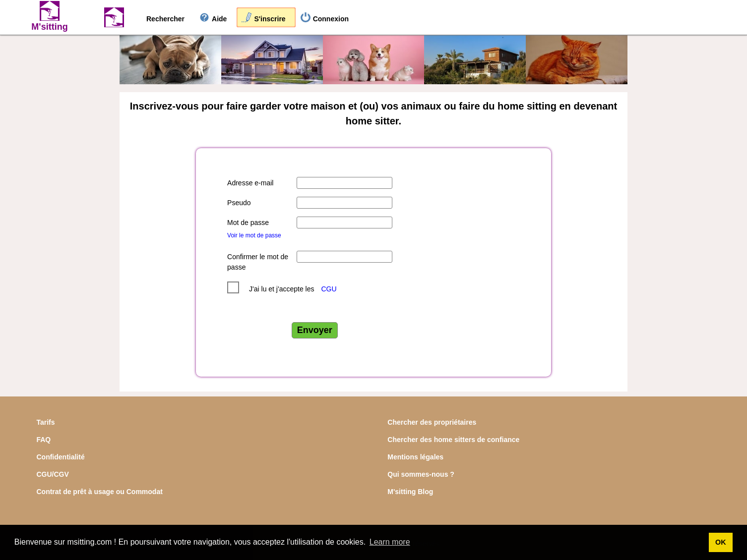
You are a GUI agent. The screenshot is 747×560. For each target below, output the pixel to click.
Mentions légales (415, 457)
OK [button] (721, 542)
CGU (329, 289)
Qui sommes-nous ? (421, 474)
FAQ (43, 440)
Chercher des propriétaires (432, 422)
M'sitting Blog (410, 492)
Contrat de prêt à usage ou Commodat (99, 492)
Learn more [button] (390, 542)
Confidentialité (60, 457)
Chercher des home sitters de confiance (453, 440)
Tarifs (45, 422)
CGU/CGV (52, 474)
